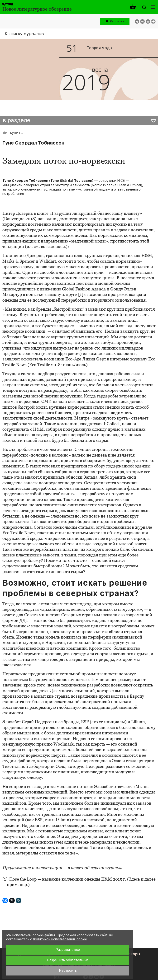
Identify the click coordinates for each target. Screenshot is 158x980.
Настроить (68, 971)
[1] (81, 294)
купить (12, 133)
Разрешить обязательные (68, 960)
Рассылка (117, 21)
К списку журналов (24, 33)
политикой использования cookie (60, 939)
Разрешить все (68, 950)
